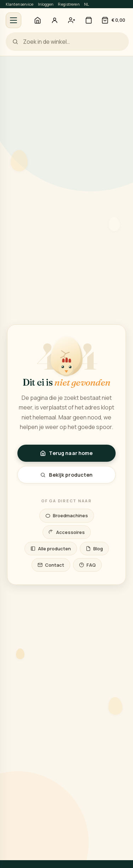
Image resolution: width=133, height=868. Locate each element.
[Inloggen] (55, 20)
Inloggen (46, 4)
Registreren (69, 4)
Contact (51, 565)
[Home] (38, 20)
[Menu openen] (13, 20)
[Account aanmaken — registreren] (72, 20)
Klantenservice (20, 4)
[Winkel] (89, 20)
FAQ (87, 565)
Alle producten (51, 549)
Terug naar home (66, 453)
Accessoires (67, 532)
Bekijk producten (66, 475)
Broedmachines (67, 515)
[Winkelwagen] (113, 20)
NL (87, 4)
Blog (94, 549)
